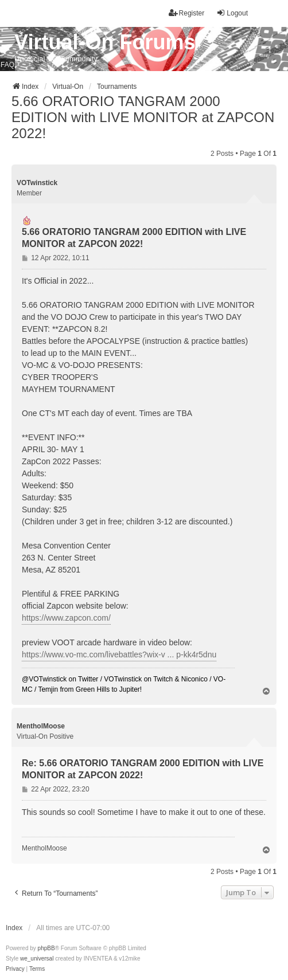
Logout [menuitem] (232, 13)
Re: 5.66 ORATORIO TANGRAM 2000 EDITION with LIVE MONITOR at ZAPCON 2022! (143, 769)
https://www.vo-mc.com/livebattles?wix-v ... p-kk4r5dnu (119, 654)
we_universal (37, 959)
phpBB (46, 948)
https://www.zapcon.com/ (66, 618)
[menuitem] (15, 969)
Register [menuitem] (187, 13)
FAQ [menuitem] (7, 65)
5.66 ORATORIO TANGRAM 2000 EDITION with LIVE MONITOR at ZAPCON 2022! (143, 117)
